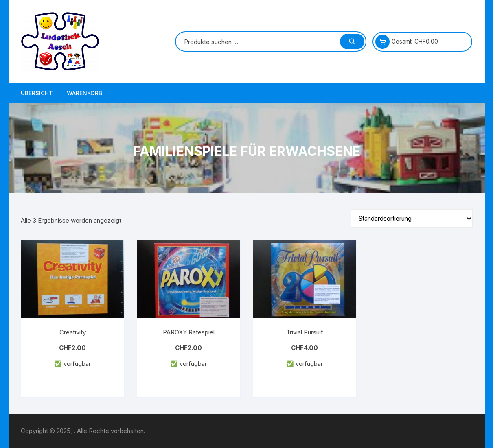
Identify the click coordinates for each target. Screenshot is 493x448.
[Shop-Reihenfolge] (412, 219)
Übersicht (37, 93)
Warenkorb (84, 93)
